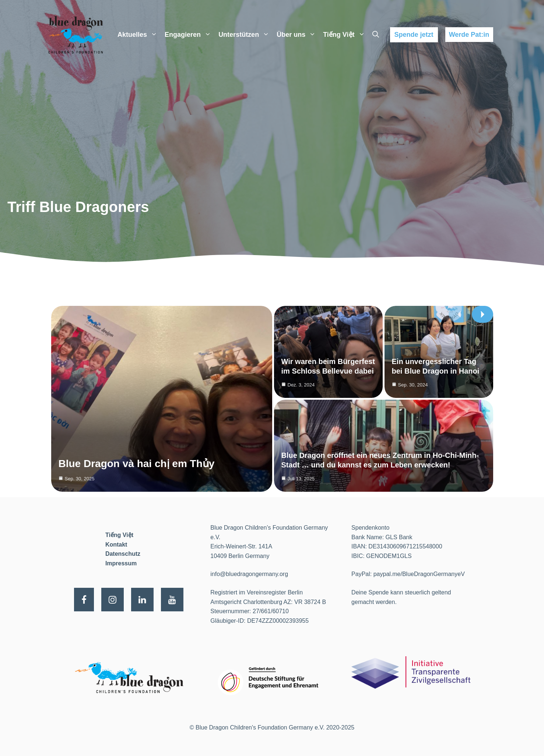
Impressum (121, 563)
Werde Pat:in (469, 35)
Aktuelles (139, 35)
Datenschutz (123, 554)
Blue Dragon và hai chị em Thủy (137, 464)
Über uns (298, 35)
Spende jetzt (414, 35)
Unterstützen (246, 35)
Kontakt (116, 545)
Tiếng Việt (346, 35)
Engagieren (190, 35)
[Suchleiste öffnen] (376, 35)
